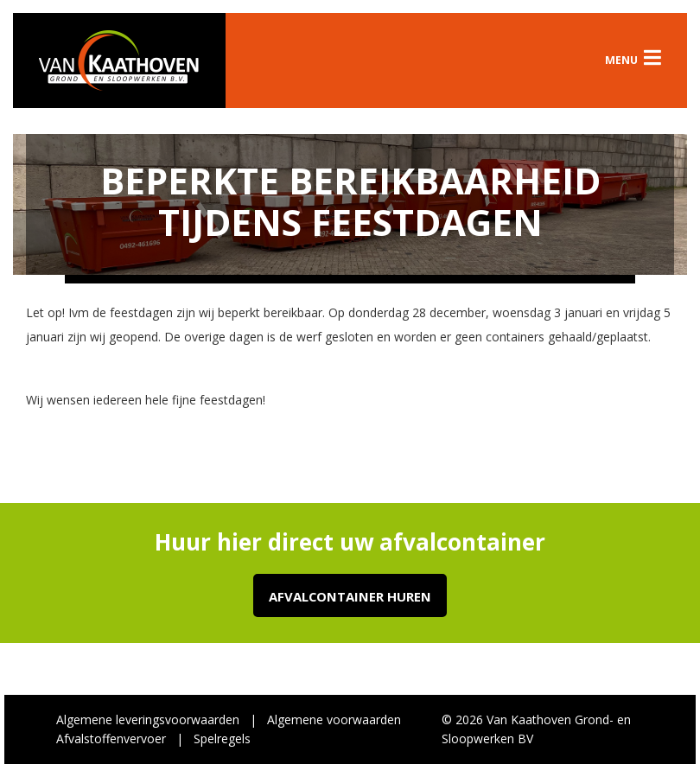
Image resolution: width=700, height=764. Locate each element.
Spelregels (222, 739)
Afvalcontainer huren (350, 596)
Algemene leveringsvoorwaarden (148, 719)
